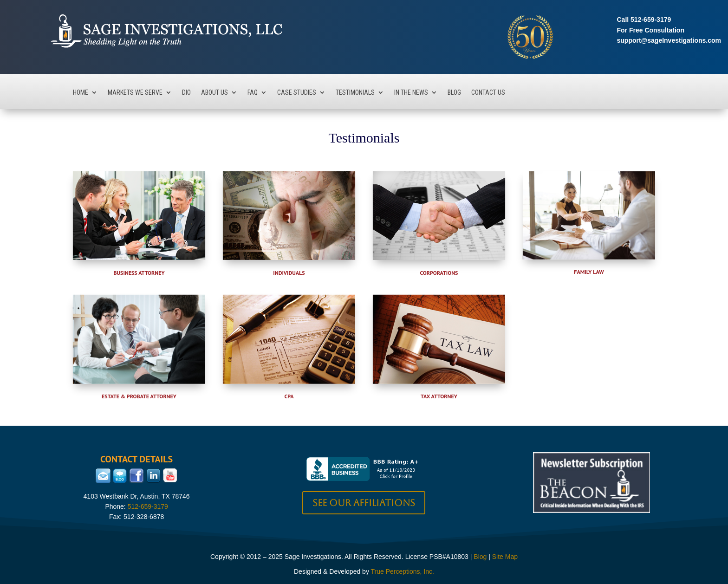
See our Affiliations (364, 503)
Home (81, 93)
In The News (411, 93)
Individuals (289, 273)
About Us (214, 93)
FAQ (253, 93)
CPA (289, 396)
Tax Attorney (439, 396)
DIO (186, 93)
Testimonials (355, 93)
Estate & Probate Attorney (139, 396)
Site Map (505, 557)
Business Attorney (139, 273)
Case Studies (297, 93)
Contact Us (488, 93)
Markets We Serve (135, 93)
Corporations (439, 273)
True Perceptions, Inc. (403, 571)
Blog (454, 93)
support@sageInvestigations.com (669, 40)
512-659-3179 (651, 19)
